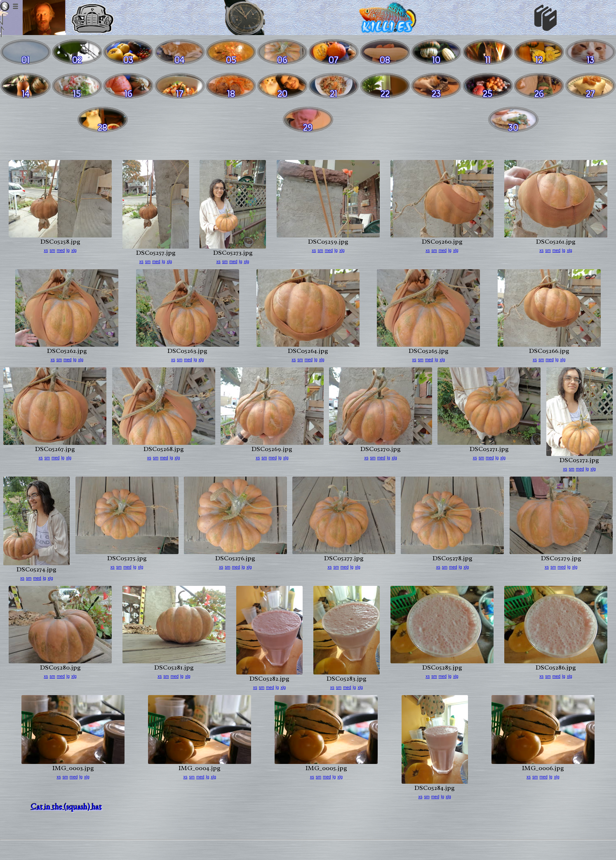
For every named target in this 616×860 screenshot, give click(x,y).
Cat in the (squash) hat (66, 807)
